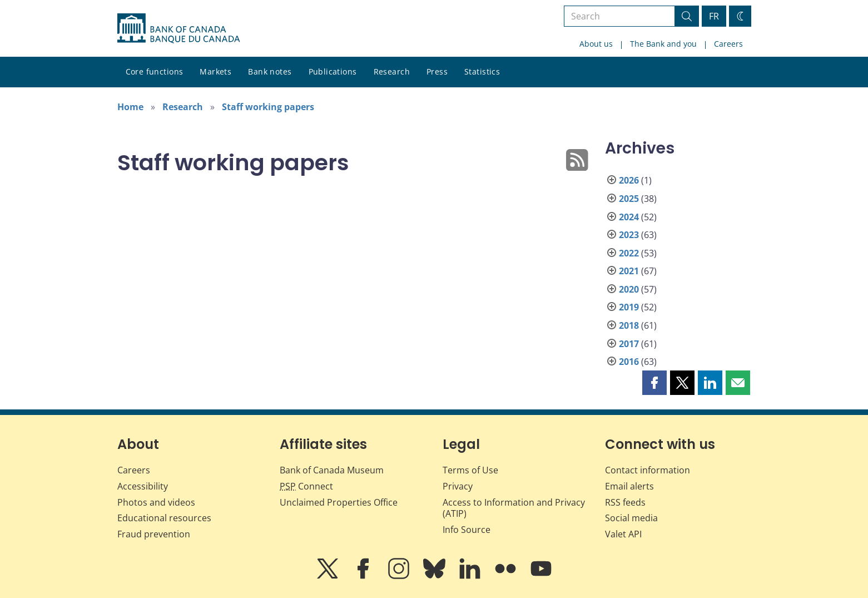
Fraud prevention (154, 534)
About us (596, 44)
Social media (631, 518)
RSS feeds (625, 502)
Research (392, 71)
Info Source (467, 530)
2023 (629, 235)
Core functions (155, 71)
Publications (333, 71)
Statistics (482, 71)
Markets (215, 71)
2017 (629, 344)
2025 (629, 199)
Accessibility (143, 486)
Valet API (623, 534)
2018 (629, 325)
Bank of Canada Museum (332, 470)
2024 (629, 217)
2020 (629, 289)
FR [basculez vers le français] (714, 16)
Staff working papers (268, 107)
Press (437, 71)
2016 (629, 362)
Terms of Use (470, 470)
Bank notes (270, 71)
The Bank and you (663, 44)
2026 (629, 180)
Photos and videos (156, 502)
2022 (629, 253)
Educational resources (164, 518)
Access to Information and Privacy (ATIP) (514, 508)
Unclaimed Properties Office (339, 502)
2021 (629, 271)
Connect (306, 486)
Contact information (648, 470)
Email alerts (629, 486)
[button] (654, 383)
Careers (728, 44)
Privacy (458, 486)
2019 (629, 307)
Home (130, 107)
